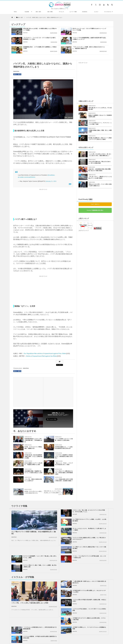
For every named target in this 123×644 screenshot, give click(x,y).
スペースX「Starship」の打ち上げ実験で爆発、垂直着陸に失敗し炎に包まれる (30, 616)
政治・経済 (38, 12)
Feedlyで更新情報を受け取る (95, 201)
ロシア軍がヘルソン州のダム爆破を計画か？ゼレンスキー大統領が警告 (66, 521)
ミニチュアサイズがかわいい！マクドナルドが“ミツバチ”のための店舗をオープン (30, 594)
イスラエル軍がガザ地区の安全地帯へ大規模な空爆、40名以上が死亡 (66, 555)
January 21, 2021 (51, 172)
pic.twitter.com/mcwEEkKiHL (27, 168)
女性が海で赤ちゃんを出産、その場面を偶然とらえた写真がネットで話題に (32, 30)
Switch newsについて (32, 636)
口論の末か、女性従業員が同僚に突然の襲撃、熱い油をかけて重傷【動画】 (100, 161)
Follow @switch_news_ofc (64, 411)
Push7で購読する (95, 195)
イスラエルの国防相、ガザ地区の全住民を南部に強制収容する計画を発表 (99, 574)
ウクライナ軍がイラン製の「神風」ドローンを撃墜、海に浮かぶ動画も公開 (99, 530)
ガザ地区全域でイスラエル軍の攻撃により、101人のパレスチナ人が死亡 (99, 546)
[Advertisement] (43, 194)
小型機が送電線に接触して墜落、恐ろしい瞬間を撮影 (100, 122)
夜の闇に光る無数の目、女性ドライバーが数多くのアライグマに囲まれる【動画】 (100, 129)
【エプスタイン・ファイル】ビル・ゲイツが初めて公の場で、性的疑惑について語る (99, 30)
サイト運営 (43, 636)
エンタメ (96, 12)
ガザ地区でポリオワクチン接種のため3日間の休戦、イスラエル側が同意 (66, 564)
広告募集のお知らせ (91, 636)
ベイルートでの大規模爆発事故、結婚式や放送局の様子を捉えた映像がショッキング (32, 39)
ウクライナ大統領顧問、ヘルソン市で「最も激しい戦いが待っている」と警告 (99, 521)
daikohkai (25, 34)
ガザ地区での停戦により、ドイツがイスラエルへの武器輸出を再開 (66, 573)
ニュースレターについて (78, 636)
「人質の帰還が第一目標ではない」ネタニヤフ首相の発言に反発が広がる (66, 546)
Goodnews (85, 12)
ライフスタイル (108, 12)
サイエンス (61, 12)
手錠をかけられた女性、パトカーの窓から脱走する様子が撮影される (100, 176)
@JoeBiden (51, 166)
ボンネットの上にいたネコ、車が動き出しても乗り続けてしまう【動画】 (66, 512)
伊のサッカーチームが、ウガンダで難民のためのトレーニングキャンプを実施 (66, 30)
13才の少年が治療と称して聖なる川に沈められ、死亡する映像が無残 (100, 153)
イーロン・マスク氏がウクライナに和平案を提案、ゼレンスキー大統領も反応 (66, 530)
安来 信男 (59, 507)
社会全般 (27, 12)
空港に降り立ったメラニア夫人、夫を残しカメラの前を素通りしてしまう (53, 483)
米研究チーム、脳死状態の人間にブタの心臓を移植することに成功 (30, 624)
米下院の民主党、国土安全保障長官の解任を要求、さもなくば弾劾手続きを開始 (33, 447)
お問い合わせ (66, 636)
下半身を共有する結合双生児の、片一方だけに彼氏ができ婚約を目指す (30, 601)
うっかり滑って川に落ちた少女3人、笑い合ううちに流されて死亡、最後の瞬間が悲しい (100, 146)
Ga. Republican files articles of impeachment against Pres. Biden (45, 344)
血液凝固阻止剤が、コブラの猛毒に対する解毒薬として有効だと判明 (66, 39)
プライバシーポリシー (54, 636)
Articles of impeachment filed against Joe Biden (41, 347)
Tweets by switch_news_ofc (61, 591)
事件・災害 (14, 43)
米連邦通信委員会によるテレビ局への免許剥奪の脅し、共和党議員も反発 (33, 431)
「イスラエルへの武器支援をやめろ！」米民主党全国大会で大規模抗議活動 (99, 564)
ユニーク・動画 (73, 12)
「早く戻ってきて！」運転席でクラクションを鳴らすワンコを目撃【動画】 (100, 168)
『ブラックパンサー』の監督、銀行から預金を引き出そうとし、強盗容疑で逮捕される (99, 39)
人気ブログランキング (84, 221)
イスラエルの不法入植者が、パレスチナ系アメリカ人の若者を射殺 (99, 555)
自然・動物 (50, 12)
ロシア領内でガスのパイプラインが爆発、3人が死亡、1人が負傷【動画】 (99, 502)
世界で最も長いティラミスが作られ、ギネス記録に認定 (100, 99)
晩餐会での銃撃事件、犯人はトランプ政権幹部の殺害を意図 (100, 107)
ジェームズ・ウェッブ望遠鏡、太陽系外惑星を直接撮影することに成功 (30, 609)
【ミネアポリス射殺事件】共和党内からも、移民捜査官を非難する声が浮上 (64, 447)
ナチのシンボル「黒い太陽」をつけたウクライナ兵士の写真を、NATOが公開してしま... (66, 502)
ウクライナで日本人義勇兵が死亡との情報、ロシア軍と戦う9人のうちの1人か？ (99, 512)
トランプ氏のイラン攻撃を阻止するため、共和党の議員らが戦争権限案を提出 (64, 464)
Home (15, 12)
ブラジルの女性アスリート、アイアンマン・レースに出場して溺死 (100, 114)
